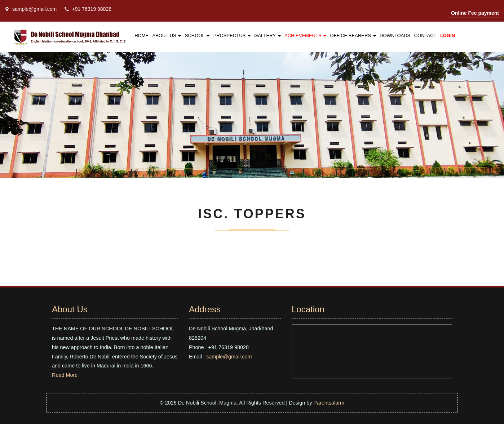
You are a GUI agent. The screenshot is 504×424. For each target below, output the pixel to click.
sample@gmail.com (34, 9)
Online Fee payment (475, 13)
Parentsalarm (329, 403)
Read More (65, 375)
